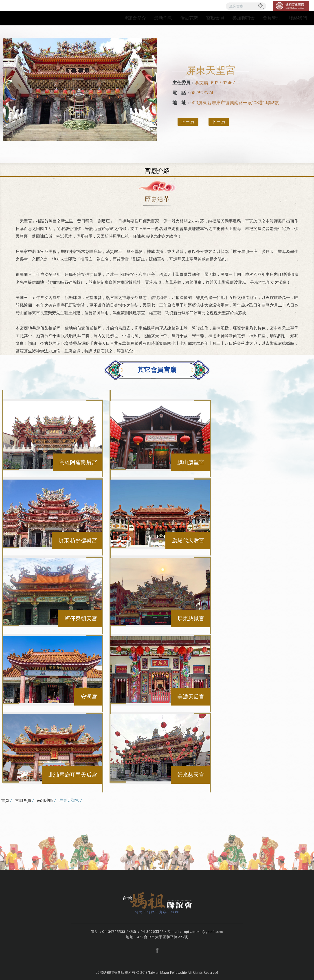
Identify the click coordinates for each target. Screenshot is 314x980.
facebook (157, 950)
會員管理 (272, 18)
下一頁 (219, 122)
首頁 (5, 801)
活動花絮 (189, 18)
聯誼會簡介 (135, 18)
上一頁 (188, 122)
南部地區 (45, 801)
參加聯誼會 (244, 18)
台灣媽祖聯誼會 (32, 12)
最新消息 (163, 18)
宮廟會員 (215, 18)
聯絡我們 (298, 18)
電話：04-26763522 (108, 932)
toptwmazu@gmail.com (203, 932)
